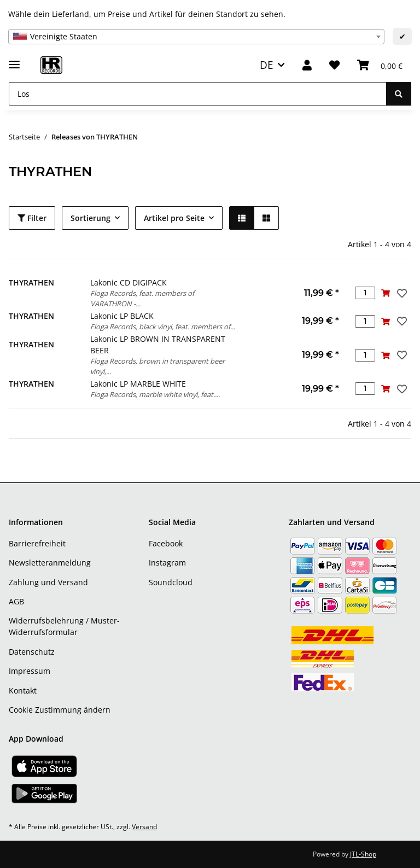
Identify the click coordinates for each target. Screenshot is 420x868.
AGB (16, 601)
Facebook (166, 543)
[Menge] (365, 293)
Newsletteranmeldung (50, 563)
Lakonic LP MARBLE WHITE (138, 384)
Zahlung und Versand (48, 582)
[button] (307, 65)
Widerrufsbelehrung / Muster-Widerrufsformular (64, 626)
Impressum (30, 671)
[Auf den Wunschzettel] (401, 293)
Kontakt (23, 691)
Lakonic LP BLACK (122, 316)
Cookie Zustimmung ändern (60, 710)
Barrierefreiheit (37, 543)
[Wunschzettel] (334, 65)
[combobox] (196, 37)
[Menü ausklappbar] (14, 60)
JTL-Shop (363, 854)
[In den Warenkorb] (385, 293)
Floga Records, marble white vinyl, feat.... (155, 394)
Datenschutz (32, 652)
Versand (144, 827)
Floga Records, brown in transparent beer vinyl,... (157, 366)
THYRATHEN (31, 282)
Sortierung (91, 218)
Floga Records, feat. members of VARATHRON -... (142, 298)
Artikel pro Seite (174, 218)
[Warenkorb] (380, 65)
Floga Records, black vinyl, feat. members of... (163, 327)
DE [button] (267, 65)
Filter (32, 218)
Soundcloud (171, 582)
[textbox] (196, 37)
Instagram (167, 563)
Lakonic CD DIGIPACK (129, 282)
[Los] (198, 94)
